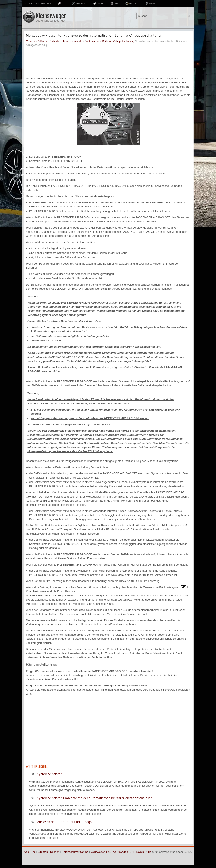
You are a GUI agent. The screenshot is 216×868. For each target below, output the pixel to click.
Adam (98, 3)
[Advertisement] (108, 62)
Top (33, 852)
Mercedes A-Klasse (37, 41)
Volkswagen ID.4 (124, 852)
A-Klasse (79, 3)
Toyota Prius (143, 852)
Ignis (150, 3)
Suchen (55, 852)
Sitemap (43, 852)
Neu (27, 852)
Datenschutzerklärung (75, 852)
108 (114, 3)
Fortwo (132, 3)
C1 (61, 3)
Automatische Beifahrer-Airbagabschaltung (110, 41)
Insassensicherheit (74, 41)
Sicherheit (55, 41)
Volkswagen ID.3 (101, 852)
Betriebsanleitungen (38, 3)
